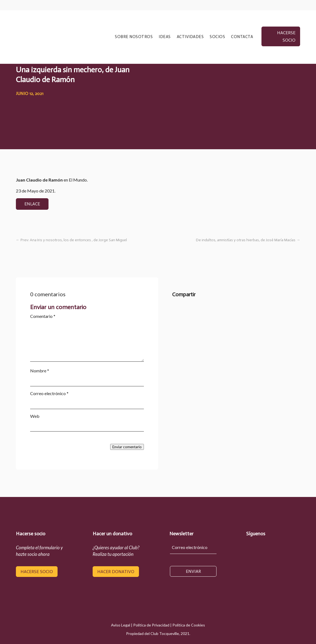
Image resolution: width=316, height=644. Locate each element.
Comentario (43, 316)
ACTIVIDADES (190, 37)
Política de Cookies (189, 625)
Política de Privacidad (151, 625)
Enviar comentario (127, 447)
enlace (32, 204)
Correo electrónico (49, 393)
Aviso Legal (121, 625)
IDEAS (165, 37)
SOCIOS (217, 37)
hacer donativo (116, 572)
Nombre (40, 371)
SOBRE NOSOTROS (134, 37)
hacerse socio (286, 36)
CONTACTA (242, 37)
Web (35, 416)
